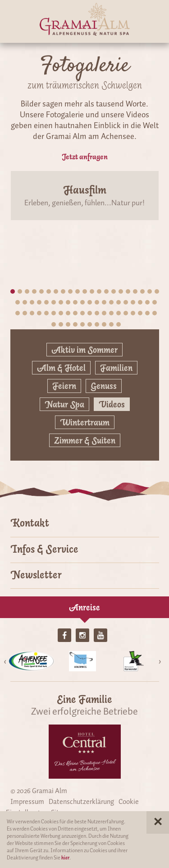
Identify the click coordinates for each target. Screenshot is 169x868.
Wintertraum (85, 422)
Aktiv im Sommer (84, 350)
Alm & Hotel (61, 368)
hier (65, 858)
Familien (116, 368)
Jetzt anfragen (85, 157)
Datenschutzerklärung (81, 802)
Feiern (64, 386)
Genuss (104, 386)
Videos (112, 404)
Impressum (27, 802)
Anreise (84, 607)
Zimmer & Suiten (85, 440)
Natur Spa (64, 404)
